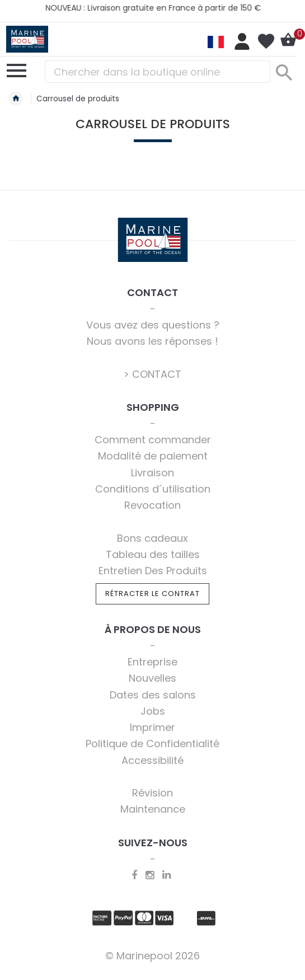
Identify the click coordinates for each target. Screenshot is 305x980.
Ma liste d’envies (266, 41)
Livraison (152, 473)
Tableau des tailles (153, 554)
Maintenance (153, 809)
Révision (152, 793)
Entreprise (152, 662)
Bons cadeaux (152, 538)
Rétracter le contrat (152, 594)
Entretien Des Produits (153, 571)
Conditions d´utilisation (153, 489)
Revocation (152, 505)
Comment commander (153, 440)
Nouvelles (152, 678)
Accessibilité (152, 760)
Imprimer (152, 727)
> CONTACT (152, 374)
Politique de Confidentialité (152, 744)
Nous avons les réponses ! (152, 341)
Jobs (153, 711)
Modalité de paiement (153, 456)
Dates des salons (153, 695)
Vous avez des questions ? (153, 325)
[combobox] (158, 72)
